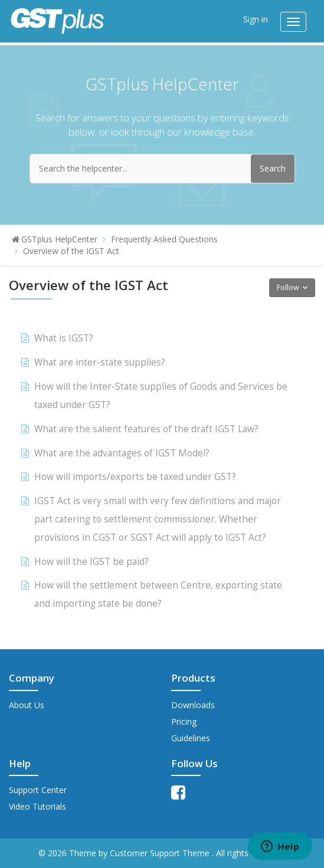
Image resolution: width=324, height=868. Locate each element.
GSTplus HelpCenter (59, 239)
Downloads (193, 705)
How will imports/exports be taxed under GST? (135, 477)
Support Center (38, 790)
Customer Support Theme (161, 853)
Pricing (184, 721)
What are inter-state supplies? (100, 362)
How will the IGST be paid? (91, 562)
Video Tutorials (37, 806)
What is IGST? (64, 338)
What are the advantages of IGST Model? (122, 453)
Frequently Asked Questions (164, 239)
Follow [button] (288, 287)
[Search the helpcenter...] (162, 169)
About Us (27, 705)
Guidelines (191, 738)
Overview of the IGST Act (71, 251)
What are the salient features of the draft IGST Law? (146, 429)
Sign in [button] (256, 19)
